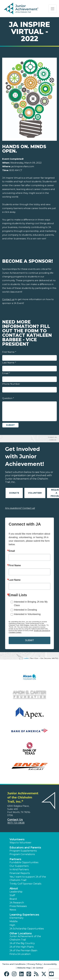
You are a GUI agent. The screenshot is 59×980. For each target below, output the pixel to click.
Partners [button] (15, 859)
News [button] (13, 910)
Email (6, 373)
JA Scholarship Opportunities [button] (27, 929)
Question (8, 398)
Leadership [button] (16, 892)
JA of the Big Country (22, 943)
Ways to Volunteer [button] (20, 843)
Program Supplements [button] (23, 851)
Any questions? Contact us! (20, 508)
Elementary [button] (17, 918)
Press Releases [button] (18, 906)
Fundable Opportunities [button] (24, 862)
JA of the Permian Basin (23, 951)
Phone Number (11, 384)
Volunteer (35, 493)
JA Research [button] (17, 903)
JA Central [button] (38, 968)
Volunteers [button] (17, 839)
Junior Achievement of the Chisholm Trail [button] (25, 938)
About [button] (14, 888)
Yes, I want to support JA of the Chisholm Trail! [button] (28, 878)
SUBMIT (29, 640)
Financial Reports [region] (20, 873)
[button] (7, 974)
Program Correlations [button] (22, 854)
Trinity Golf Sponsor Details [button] (25, 884)
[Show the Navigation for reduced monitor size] (53, 9)
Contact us (8, 299)
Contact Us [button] (15, 820)
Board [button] (13, 899)
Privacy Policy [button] (35, 964)
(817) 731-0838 (16, 823)
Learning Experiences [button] (24, 915)
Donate (14, 493)
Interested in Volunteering (27, 614)
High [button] (12, 925)
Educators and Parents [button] (25, 848)
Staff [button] (12, 895)
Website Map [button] (24, 968)
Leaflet (26, 658)
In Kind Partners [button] (19, 869)
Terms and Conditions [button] (14, 964)
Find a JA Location (20, 954)
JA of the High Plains (22, 947)
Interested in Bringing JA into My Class (31, 604)
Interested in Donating (25, 610)
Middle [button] (14, 921)
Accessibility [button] (50, 964)
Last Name (9, 363)
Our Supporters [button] (19, 866)
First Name (9, 352)
